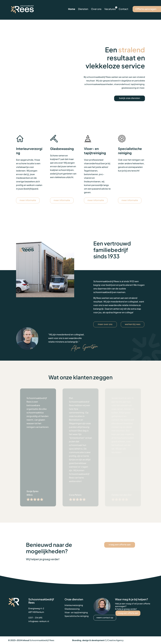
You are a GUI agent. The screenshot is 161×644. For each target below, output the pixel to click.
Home (72, 9)
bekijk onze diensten (130, 98)
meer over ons (105, 324)
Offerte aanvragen (146, 9)
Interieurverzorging (74, 605)
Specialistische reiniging (77, 616)
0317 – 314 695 (35, 618)
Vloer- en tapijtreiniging (76, 612)
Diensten (83, 9)
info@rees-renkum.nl (39, 621)
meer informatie (28, 200)
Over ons (96, 9)
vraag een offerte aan (120, 544)
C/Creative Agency (114, 640)
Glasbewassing (72, 609)
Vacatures (110, 9)
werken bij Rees (133, 324)
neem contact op (105, 617)
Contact (123, 9)
